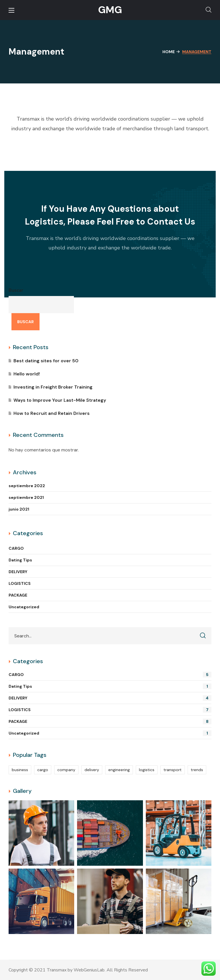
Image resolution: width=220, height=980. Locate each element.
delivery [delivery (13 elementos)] (92, 770)
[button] (209, 10)
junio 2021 (19, 509)
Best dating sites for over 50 (46, 361)
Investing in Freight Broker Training (53, 387)
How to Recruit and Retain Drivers (52, 413)
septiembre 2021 (26, 497)
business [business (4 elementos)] (20, 770)
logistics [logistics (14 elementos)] (147, 770)
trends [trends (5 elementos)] (197, 770)
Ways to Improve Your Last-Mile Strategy (60, 400)
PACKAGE (18, 595)
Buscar (16, 290)
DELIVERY (18, 572)
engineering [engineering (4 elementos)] (119, 770)
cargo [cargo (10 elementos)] (43, 770)
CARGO (16, 548)
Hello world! (27, 374)
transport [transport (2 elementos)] (173, 770)
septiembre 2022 (27, 486)
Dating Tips (20, 560)
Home (169, 52)
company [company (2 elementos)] (66, 770)
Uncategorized (24, 607)
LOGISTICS (20, 583)
